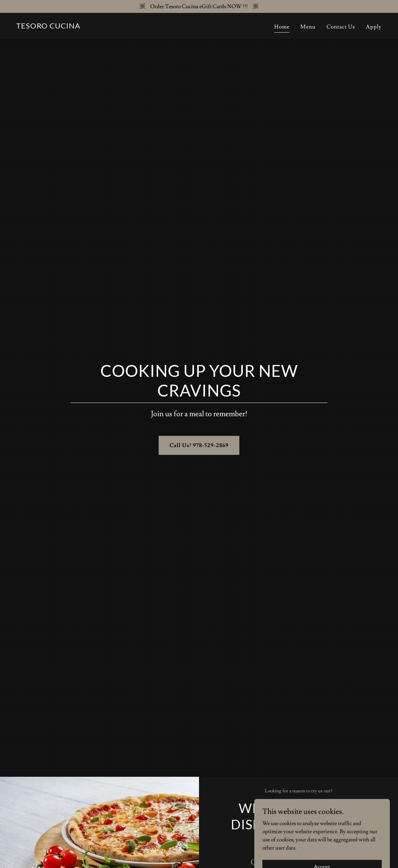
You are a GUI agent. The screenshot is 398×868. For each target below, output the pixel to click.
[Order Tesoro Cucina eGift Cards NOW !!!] (199, 6)
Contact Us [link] (341, 27)
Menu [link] (308, 27)
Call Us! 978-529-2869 (199, 445)
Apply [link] (374, 27)
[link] (48, 27)
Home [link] (282, 27)
